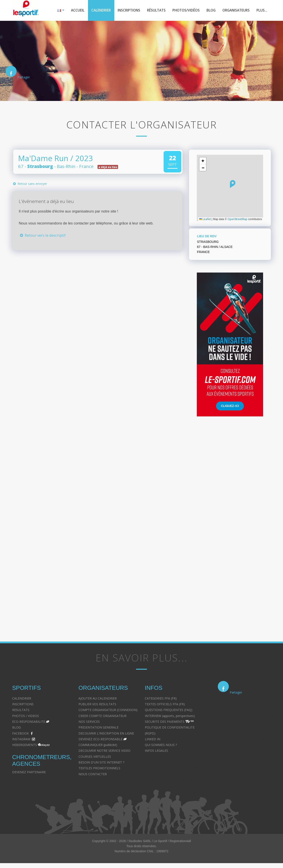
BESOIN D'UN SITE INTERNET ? (101, 763)
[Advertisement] (91, 307)
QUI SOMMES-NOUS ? (161, 745)
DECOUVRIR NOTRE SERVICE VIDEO (104, 751)
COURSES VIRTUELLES (95, 757)
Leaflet (205, 219)
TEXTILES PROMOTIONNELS (99, 769)
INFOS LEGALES (156, 751)
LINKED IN (153, 739)
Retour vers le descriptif (42, 236)
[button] (233, 184)
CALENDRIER (22, 699)
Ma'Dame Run (43, 159)
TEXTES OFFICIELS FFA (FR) (165, 705)
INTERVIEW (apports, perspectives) (170, 716)
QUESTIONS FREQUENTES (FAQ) (169, 710)
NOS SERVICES (89, 722)
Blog (209, 11)
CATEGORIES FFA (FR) (161, 699)
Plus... (262, 11)
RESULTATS (21, 710)
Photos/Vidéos (183, 11)
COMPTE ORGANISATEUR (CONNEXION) (108, 710)
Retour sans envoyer (30, 184)
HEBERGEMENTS (25, 745)
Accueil (70, 11)
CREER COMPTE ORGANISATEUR (102, 716)
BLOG (16, 728)
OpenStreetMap (237, 219)
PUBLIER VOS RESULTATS (97, 705)
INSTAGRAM (21, 739)
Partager (24, 78)
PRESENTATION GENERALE (98, 728)
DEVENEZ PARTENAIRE (29, 773)
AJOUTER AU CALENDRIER (98, 699)
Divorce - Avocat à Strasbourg (239, 710)
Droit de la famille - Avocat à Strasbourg (247, 716)
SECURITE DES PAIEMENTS (165, 722)
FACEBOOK (20, 734)
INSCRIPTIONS (23, 705)
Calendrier (94, 11)
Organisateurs (235, 11)
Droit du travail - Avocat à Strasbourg (244, 739)
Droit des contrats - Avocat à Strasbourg (247, 745)
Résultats (152, 11)
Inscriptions (123, 11)
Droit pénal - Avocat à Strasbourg (242, 722)
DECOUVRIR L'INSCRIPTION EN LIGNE (106, 734)
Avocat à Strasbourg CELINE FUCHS (171, 763)
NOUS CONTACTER (93, 774)
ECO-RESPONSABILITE (29, 722)
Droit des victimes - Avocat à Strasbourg (247, 728)
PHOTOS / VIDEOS (26, 716)
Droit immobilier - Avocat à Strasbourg (245, 734)
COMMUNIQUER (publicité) (98, 745)
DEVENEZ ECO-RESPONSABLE (100, 739)
